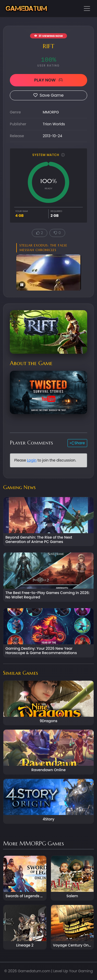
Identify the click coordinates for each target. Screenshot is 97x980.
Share (77, 443)
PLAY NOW (48, 80)
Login (32, 460)
